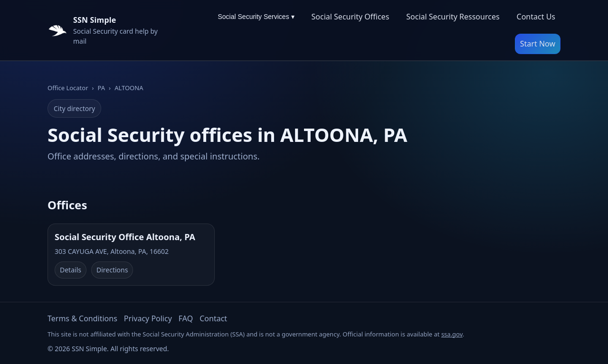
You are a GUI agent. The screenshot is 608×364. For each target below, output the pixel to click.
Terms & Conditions (82, 318)
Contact (213, 318)
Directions (112, 270)
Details (71, 270)
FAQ (186, 318)
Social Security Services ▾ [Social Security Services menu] (256, 17)
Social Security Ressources (453, 17)
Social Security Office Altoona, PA (125, 237)
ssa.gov (452, 334)
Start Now (538, 44)
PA (102, 88)
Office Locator (68, 88)
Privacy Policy (148, 318)
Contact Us (536, 17)
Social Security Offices (351, 17)
